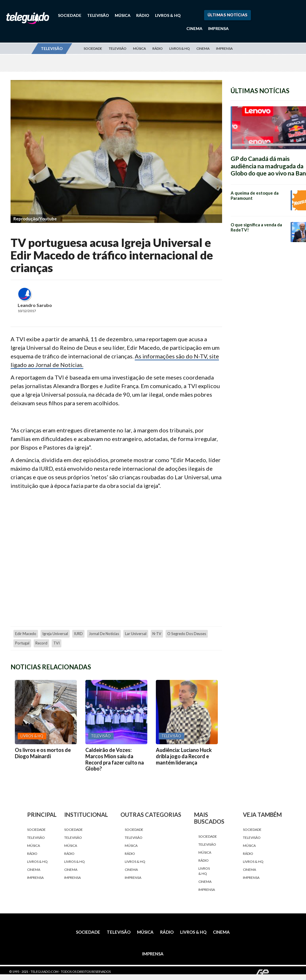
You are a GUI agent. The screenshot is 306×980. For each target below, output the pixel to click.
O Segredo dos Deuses (187, 634)
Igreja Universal (55, 634)
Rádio (143, 15)
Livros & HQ (168, 15)
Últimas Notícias (228, 15)
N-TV (157, 634)
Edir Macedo (26, 634)
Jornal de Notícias (104, 634)
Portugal (22, 643)
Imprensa (218, 28)
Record (41, 643)
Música (123, 15)
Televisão (98, 15)
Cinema (194, 28)
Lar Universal (136, 634)
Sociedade (70, 15)
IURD (78, 634)
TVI (57, 643)
